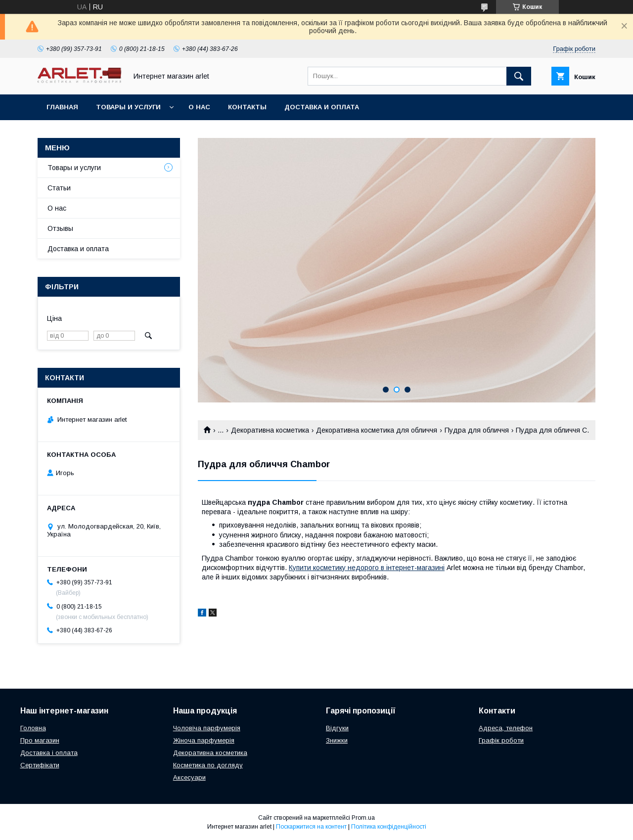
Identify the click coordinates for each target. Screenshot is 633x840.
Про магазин (40, 740)
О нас (199, 107)
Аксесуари (189, 777)
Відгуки (337, 728)
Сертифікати (40, 765)
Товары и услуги (128, 107)
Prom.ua (363, 818)
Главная (62, 107)
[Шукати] (519, 76)
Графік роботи (501, 740)
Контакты (247, 107)
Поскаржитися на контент (311, 827)
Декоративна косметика (270, 430)
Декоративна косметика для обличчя (377, 430)
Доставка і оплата (49, 753)
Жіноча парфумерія (204, 740)
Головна (33, 728)
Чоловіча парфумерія (207, 728)
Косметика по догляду (208, 765)
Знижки (337, 740)
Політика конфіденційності (389, 827)
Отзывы (60, 228)
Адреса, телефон (506, 728)
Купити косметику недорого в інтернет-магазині (367, 568)
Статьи (59, 188)
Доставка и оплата (322, 107)
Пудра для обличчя (477, 430)
